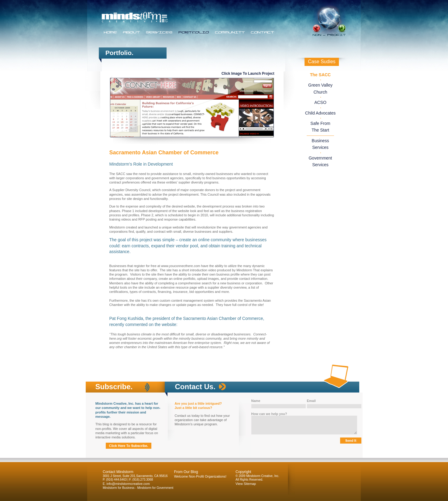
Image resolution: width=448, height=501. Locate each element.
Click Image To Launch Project (248, 74)
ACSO (320, 102)
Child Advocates (320, 113)
